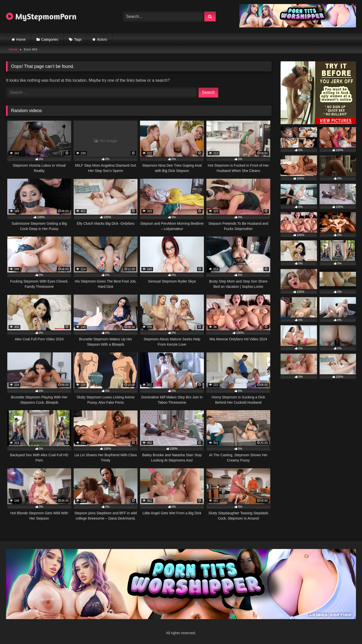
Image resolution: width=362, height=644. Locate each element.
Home (21, 39)
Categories (50, 39)
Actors (102, 39)
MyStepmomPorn (41, 16)
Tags (78, 39)
